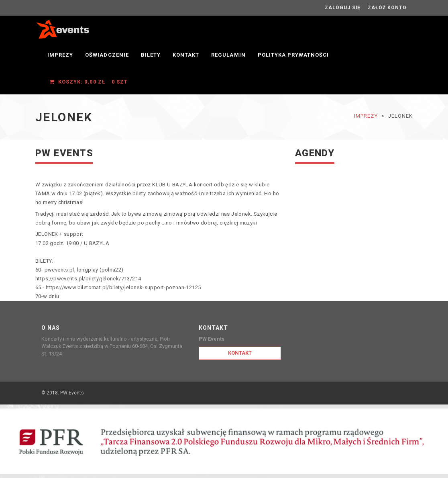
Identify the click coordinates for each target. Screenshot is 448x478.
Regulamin (228, 55)
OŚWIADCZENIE (107, 55)
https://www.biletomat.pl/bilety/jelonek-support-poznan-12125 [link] (123, 287)
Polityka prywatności (293, 55)
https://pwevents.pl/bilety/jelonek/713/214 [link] (88, 279)
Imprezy (60, 55)
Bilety (151, 55)
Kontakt (186, 55)
